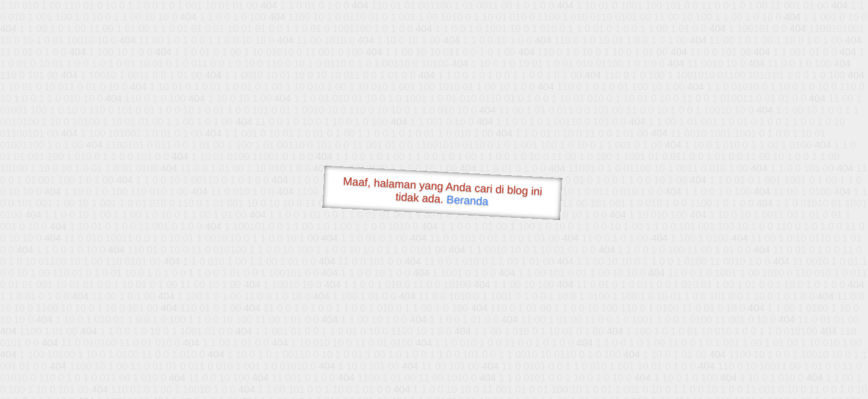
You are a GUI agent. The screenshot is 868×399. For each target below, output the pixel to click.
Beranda (467, 200)
